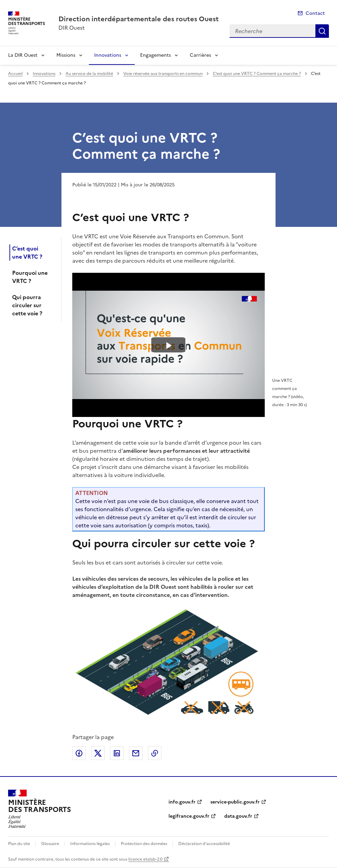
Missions (66, 55)
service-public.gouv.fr (235, 802)
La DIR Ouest (23, 55)
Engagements (155, 55)
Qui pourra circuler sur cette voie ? (27, 305)
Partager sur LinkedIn (117, 753)
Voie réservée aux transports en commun (163, 74)
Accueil (15, 74)
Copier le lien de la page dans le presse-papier (155, 753)
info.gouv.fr (182, 802)
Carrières (200, 55)
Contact (315, 13)
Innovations (108, 55)
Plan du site (19, 844)
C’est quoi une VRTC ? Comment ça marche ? (257, 74)
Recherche (322, 31)
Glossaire (50, 844)
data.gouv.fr (238, 816)
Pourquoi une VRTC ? (30, 277)
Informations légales (90, 844)
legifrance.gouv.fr (189, 816)
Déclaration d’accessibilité (204, 844)
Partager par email (136, 753)
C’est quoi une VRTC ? (27, 253)
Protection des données (144, 844)
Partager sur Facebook (79, 753)
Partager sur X (98, 753)
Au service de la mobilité (89, 74)
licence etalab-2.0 (145, 859)
